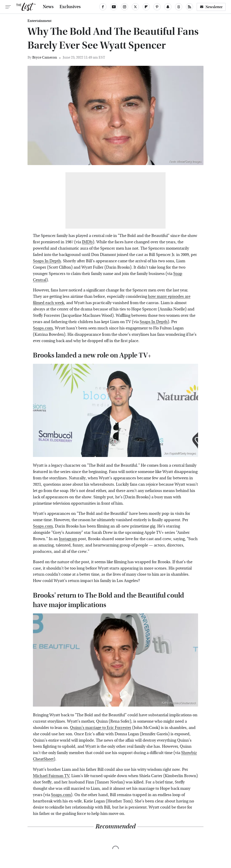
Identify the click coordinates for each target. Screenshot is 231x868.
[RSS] (189, 7)
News (48, 7)
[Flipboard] (146, 7)
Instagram (68, 539)
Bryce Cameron (45, 57)
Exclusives (70, 7)
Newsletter (211, 7)
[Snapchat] (168, 7)
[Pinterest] (157, 7)
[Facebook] (103, 7)
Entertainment (39, 21)
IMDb (87, 242)
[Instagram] (125, 7)
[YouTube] (114, 7)
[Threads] (179, 7)
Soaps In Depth (47, 261)
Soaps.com (43, 328)
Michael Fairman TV (51, 776)
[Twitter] (135, 7)
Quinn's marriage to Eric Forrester (101, 728)
